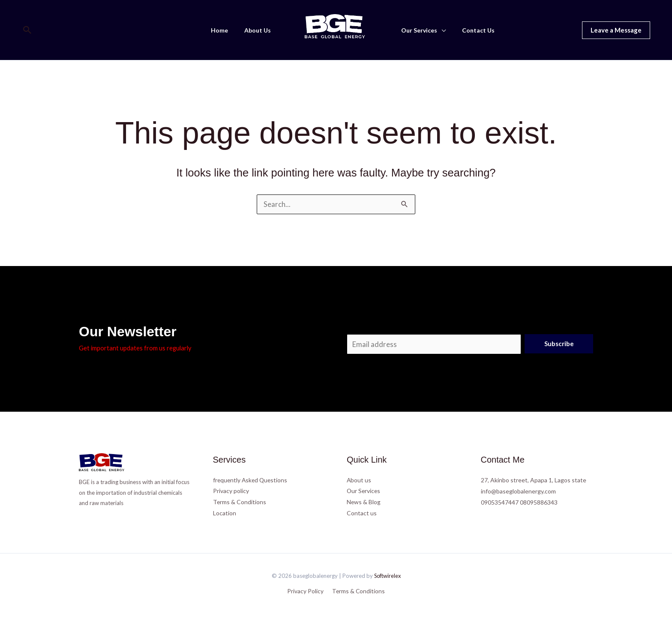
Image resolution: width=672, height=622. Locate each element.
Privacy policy (231, 491)
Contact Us (472, 30)
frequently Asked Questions (251, 480)
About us (359, 480)
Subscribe (559, 343)
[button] (27, 30)
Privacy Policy (306, 591)
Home (226, 30)
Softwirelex (387, 576)
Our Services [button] (417, 30)
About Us (260, 30)
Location (225, 513)
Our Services (364, 491)
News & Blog (364, 502)
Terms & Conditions (240, 502)
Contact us (362, 513)
